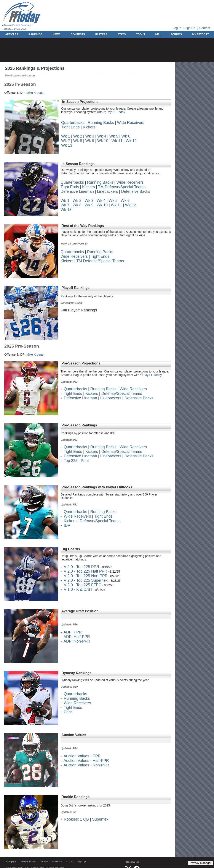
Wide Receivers (131, 123)
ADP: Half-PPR (77, 637)
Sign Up (190, 28)
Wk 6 (126, 136)
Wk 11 (117, 141)
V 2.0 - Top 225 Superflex (86, 580)
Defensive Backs (136, 191)
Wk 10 (103, 141)
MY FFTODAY (200, 34)
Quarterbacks (73, 123)
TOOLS (140, 34)
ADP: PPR (73, 632)
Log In (177, 28)
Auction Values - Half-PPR (86, 761)
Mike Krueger (35, 93)
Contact (204, 28)
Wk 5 (114, 136)
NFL (158, 34)
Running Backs (101, 123)
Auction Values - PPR (82, 756)
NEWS (57, 34)
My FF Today (116, 112)
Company (11, 862)
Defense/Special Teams (122, 394)
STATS (122, 34)
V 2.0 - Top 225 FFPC (83, 585)
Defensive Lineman (77, 191)
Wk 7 (66, 141)
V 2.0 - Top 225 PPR (81, 567)
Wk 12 (131, 141)
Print (85, 461)
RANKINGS (35, 34)
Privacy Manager (201, 863)
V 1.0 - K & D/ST (78, 589)
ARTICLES (12, 34)
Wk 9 (90, 141)
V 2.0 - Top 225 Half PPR (85, 571)
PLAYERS (101, 34)
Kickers (89, 127)
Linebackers (108, 191)
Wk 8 (78, 141)
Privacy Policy (28, 862)
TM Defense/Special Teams (122, 187)
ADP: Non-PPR (77, 641)
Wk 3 (90, 136)
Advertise (57, 862)
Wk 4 (102, 136)
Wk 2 (78, 136)
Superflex (100, 819)
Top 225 (71, 461)
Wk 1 (66, 136)
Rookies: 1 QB (76, 819)
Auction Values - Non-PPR (86, 765)
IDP (67, 525)
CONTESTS (78, 34)
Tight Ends (70, 127)
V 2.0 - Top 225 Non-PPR (86, 576)
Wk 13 (67, 145)
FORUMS (176, 34)
